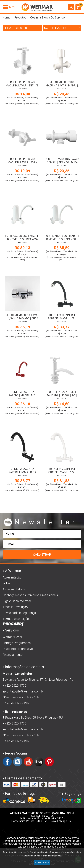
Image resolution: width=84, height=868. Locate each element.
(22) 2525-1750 (16, 686)
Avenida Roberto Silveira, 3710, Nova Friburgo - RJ (39, 680)
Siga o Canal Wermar (17, 601)
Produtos (20, 18)
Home (6, 18)
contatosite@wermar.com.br (25, 691)
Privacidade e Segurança (19, 613)
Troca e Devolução (15, 607)
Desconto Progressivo (18, 649)
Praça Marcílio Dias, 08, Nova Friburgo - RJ (34, 718)
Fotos (7, 583)
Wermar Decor (12, 637)
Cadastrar (42, 555)
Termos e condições (17, 619)
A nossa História (14, 589)
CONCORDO (42, 863)
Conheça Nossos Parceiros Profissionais (30, 595)
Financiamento (13, 655)
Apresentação (12, 577)
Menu (13, 7)
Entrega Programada (17, 643)
